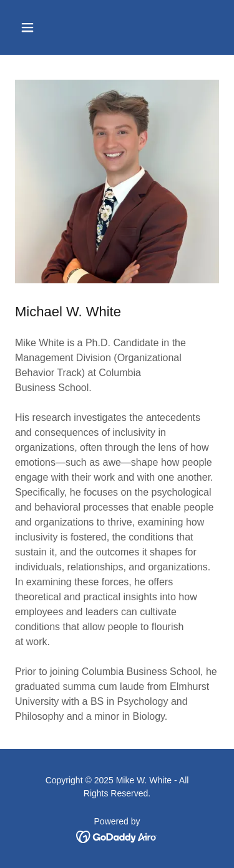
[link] (117, 836)
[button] (38, 27)
